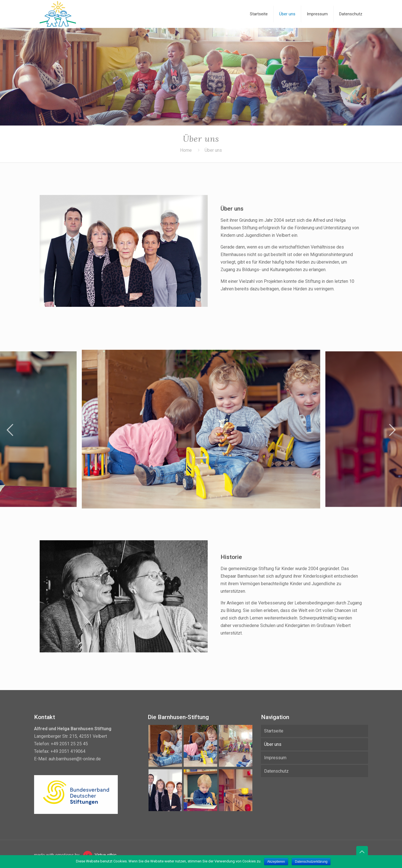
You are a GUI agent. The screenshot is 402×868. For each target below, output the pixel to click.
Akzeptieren (276, 862)
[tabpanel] (201, 429)
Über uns (273, 744)
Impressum (275, 758)
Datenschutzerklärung (311, 862)
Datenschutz (276, 771)
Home (186, 150)
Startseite (274, 731)
